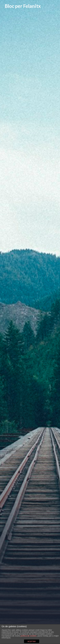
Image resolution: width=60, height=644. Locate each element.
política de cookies (29, 636)
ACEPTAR (32, 641)
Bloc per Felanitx (23, 6)
